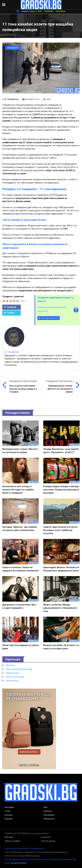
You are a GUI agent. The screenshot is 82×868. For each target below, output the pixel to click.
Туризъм (48, 811)
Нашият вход (12, 681)
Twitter (9, 313)
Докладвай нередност (49, 318)
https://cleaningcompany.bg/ (19, 669)
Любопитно (49, 819)
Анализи (9, 819)
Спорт (8, 811)
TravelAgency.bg (37, 848)
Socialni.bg (22, 848)
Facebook (10, 307)
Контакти (61, 11)
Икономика (49, 815)
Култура (8, 815)
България (9, 807)
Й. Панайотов (12, 99)
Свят (45, 807)
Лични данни (48, 841)
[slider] (11, 301)
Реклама (49, 11)
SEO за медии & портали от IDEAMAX (22, 859)
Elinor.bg (10, 665)
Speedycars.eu (12, 673)
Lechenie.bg (10, 848)
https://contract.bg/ (15, 677)
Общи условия (12, 841)
